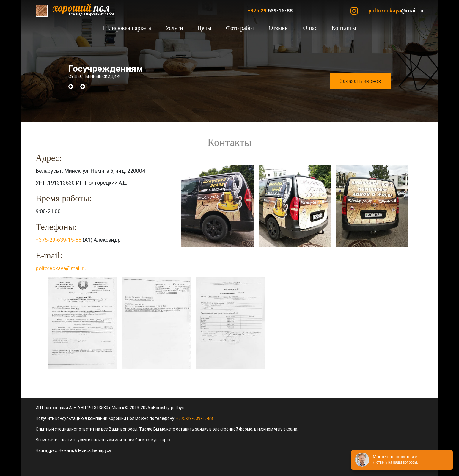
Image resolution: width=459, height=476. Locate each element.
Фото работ (240, 28)
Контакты (344, 28)
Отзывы (279, 28)
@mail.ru (396, 11)
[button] (71, 87)
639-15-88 (270, 11)
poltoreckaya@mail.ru (61, 268)
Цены (204, 28)
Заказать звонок (360, 81)
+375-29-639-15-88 (59, 240)
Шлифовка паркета (127, 28)
